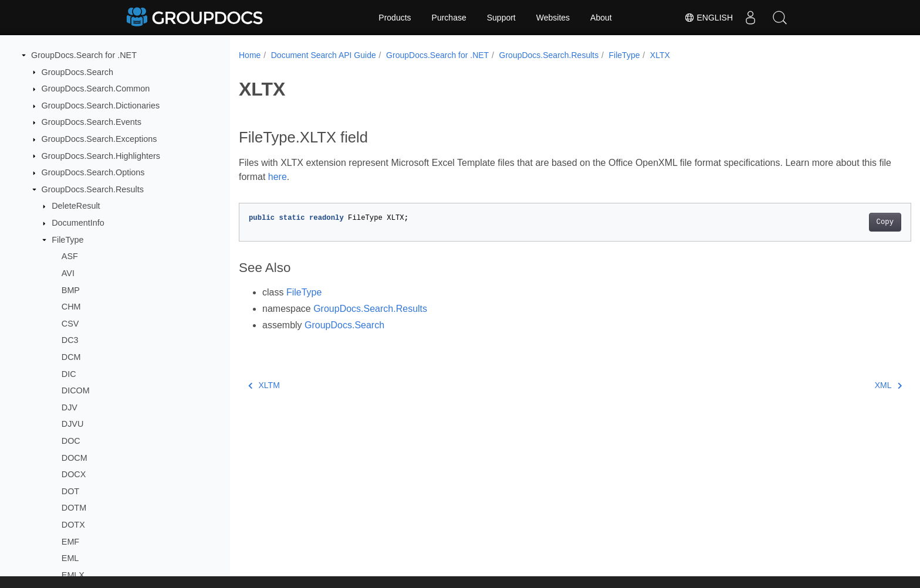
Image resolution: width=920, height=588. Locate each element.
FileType (67, 240)
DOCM (75, 458)
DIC (69, 374)
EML (70, 558)
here (309, 177)
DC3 (70, 340)
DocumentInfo (78, 223)
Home (250, 55)
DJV (70, 407)
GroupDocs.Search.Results (93, 189)
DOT (70, 491)
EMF (70, 542)
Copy (839, 222)
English (708, 18)
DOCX (74, 474)
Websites (553, 18)
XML (842, 385)
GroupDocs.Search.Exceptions (99, 139)
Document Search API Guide (324, 55)
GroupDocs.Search (77, 72)
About (601, 18)
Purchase (449, 18)
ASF (70, 256)
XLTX (660, 55)
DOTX (73, 525)
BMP (71, 290)
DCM (71, 357)
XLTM (264, 385)
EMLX (73, 575)
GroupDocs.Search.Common (96, 89)
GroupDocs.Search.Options (93, 172)
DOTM (74, 508)
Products (395, 18)
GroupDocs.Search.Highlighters (101, 156)
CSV (70, 324)
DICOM (76, 390)
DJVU (73, 424)
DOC (71, 441)
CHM (71, 307)
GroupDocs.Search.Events (92, 122)
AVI (68, 273)
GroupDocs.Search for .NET (84, 55)
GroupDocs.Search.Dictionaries (101, 106)
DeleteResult (76, 206)
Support (501, 18)
